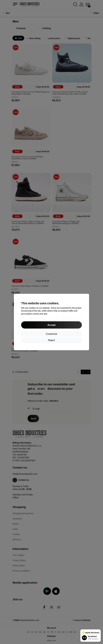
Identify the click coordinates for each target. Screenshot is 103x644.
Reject (51, 340)
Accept (51, 325)
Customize (51, 334)
